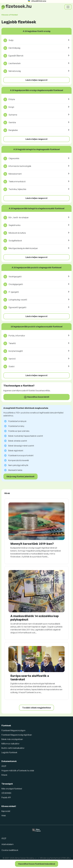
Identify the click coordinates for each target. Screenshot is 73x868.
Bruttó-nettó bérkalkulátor (13, 748)
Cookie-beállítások (10, 850)
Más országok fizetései (12, 789)
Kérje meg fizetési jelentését (21, 477)
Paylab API (6, 797)
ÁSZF (4, 766)
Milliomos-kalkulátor (10, 744)
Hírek (4, 816)
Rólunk (4, 775)
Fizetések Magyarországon (13, 730)
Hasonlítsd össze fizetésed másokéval (37, 864)
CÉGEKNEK (6, 793)
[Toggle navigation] (68, 7)
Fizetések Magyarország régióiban (17, 735)
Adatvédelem (8, 844)
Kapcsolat (6, 811)
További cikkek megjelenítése (36, 708)
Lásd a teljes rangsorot (36, 80)
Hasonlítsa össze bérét (36, 397)
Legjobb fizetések (9, 752)
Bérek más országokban (12, 739)
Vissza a (10, 15)
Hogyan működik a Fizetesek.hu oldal (18, 771)
